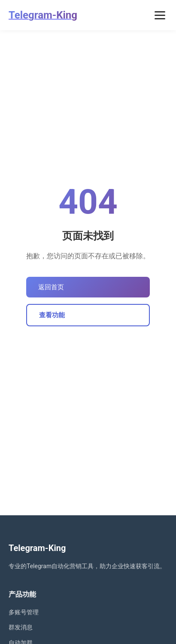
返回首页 (51, 287)
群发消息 (21, 627)
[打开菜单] (160, 15)
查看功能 (52, 315)
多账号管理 (24, 612)
